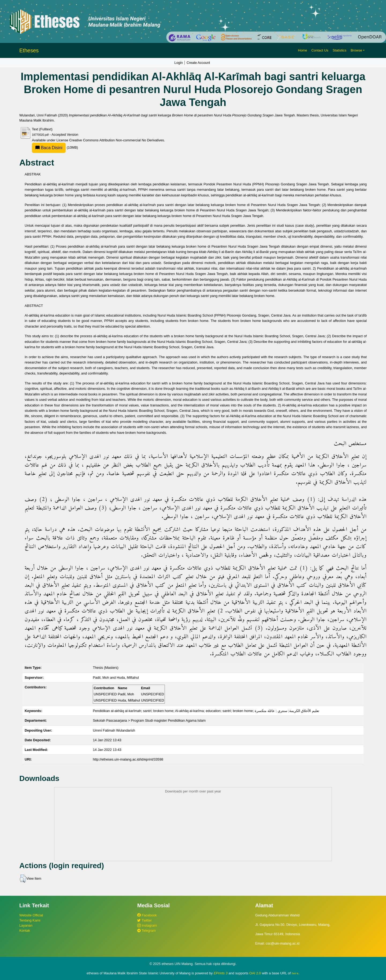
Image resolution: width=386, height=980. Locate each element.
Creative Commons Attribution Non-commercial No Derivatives (116, 140)
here (295, 973)
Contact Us (320, 50)
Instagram (147, 925)
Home (302, 50)
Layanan (26, 925)
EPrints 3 (221, 973)
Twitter (144, 920)
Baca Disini (49, 148)
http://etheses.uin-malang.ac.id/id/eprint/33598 (128, 759)
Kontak (25, 931)
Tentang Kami (30, 920)
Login (179, 63)
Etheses (29, 50)
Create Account (198, 63)
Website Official (31, 915)
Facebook (147, 915)
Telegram (146, 931)
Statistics (339, 50)
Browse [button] (356, 50)
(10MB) (55, 147)
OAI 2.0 (255, 973)
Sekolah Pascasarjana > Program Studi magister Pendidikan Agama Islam (149, 720)
